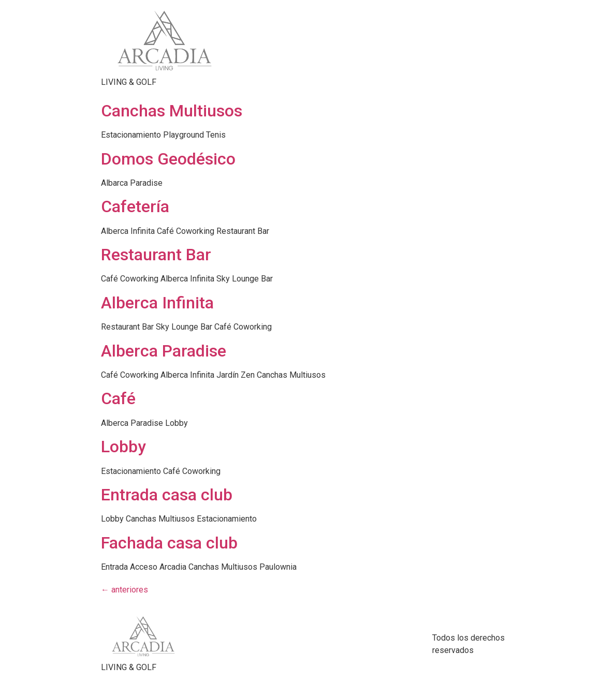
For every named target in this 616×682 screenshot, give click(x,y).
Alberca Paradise (164, 351)
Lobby (123, 447)
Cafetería (135, 206)
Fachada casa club (169, 543)
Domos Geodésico (168, 159)
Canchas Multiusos (172, 111)
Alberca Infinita (157, 303)
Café (118, 398)
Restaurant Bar (156, 255)
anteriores (124, 590)
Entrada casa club (167, 495)
